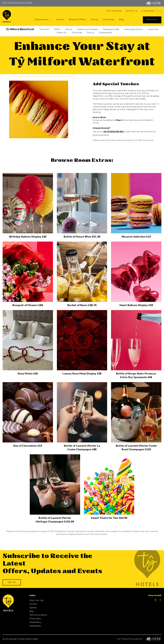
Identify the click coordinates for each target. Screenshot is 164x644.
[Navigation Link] (114, 11)
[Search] (157, 12)
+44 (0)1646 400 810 (113, 132)
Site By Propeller (32, 639)
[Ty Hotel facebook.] (160, 601)
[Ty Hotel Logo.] (8, 611)
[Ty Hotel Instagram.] (156, 601)
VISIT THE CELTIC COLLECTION (17, 3)
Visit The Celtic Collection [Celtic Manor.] (129, 639)
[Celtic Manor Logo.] (154, 639)
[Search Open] (152, 20)
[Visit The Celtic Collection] (154, 3)
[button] (160, 11)
